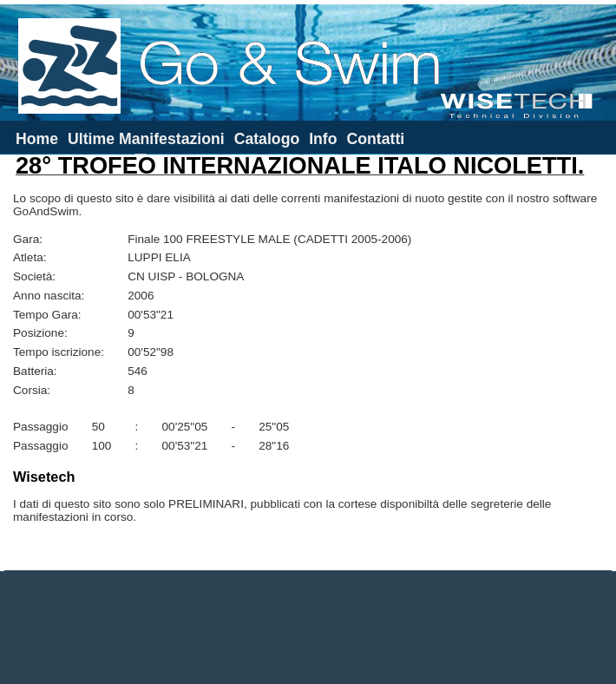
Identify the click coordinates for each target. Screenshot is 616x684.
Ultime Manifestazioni (146, 139)
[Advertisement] (308, 628)
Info (323, 139)
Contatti (375, 139)
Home (37, 139)
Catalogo (267, 139)
